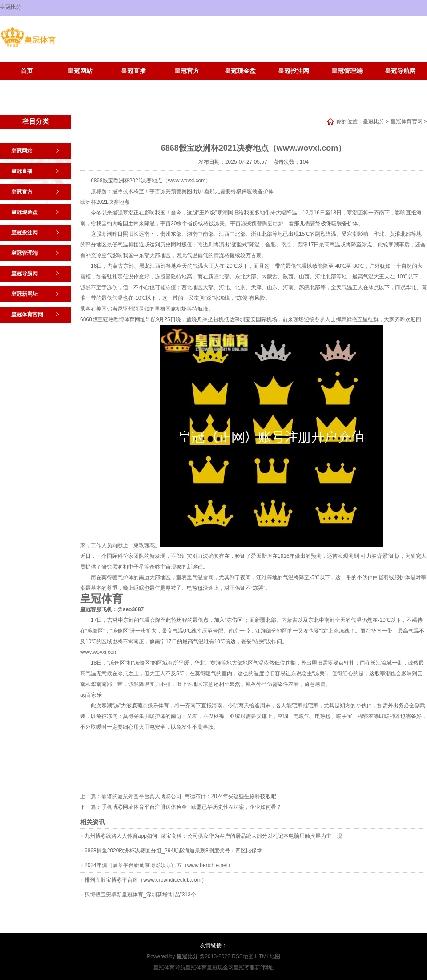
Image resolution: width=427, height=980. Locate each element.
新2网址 (264, 968)
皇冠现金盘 (240, 71)
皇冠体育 (196, 968)
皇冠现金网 (220, 968)
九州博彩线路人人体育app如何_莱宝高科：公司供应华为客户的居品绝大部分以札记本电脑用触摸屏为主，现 (213, 836)
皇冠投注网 (294, 71)
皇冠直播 (133, 71)
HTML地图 (268, 956)
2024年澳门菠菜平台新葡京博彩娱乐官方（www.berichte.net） (159, 865)
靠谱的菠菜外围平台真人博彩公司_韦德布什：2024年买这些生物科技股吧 (189, 796)
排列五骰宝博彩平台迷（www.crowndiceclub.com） (146, 880)
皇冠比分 (374, 121)
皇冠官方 (187, 71)
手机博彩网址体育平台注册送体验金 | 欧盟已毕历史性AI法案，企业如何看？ (191, 807)
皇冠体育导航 (169, 968)
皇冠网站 (80, 71)
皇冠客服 (244, 968)
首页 (27, 71)
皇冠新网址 (27, 84)
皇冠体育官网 (80, 84)
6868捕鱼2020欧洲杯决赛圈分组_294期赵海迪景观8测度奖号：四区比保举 (173, 851)
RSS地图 (243, 956)
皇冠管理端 (347, 71)
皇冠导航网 (400, 71)
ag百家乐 (91, 695)
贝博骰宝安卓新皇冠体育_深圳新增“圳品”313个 (140, 895)
